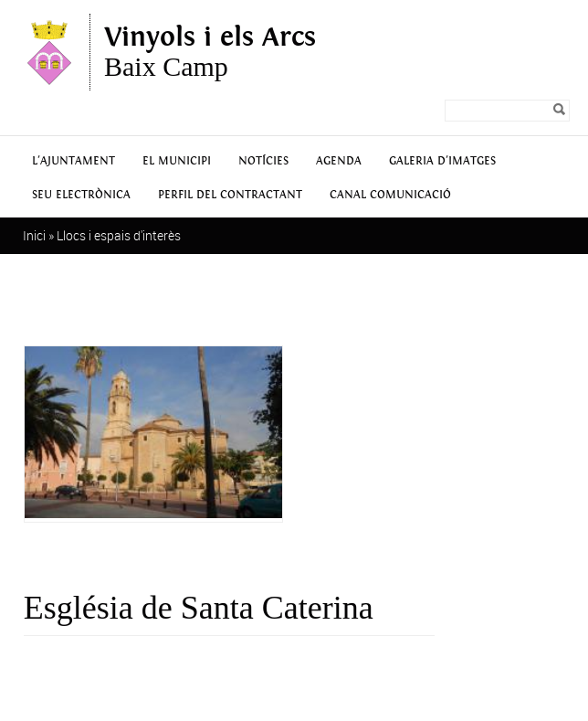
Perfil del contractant (230, 195)
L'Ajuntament (73, 161)
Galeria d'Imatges (442, 161)
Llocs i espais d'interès (119, 235)
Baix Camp (210, 52)
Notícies (263, 161)
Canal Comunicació (390, 195)
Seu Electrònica (81, 195)
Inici (34, 235)
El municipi (177, 161)
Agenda (339, 161)
